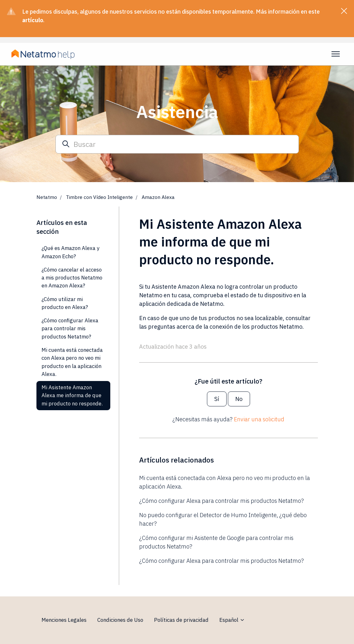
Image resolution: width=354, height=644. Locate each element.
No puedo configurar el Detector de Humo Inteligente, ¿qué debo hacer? (223, 519)
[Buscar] (177, 144)
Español (232, 620)
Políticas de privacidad (181, 620)
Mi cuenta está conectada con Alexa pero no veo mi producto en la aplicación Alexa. (225, 482)
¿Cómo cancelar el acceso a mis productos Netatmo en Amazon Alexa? (72, 278)
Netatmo (47, 197)
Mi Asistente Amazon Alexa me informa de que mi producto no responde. (72, 395)
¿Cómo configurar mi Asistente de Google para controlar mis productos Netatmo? (216, 542)
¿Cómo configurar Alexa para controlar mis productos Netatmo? (222, 501)
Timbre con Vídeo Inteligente (99, 197)
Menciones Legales (64, 620)
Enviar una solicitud (259, 419)
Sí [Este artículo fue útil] (217, 399)
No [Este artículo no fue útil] (239, 399)
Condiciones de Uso (120, 620)
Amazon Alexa (158, 197)
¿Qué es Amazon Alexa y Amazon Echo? (70, 252)
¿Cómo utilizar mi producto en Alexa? (65, 303)
